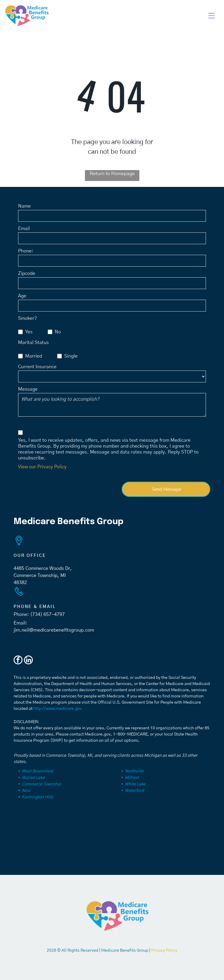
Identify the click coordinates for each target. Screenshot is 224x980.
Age (22, 296)
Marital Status (33, 343)
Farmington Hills (38, 797)
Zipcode (27, 273)
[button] (212, 16)
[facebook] (18, 661)
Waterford (134, 791)
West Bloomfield (37, 771)
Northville (134, 771)
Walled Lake (33, 778)
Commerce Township (41, 784)
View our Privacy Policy (42, 467)
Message (28, 389)
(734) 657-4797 (47, 614)
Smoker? (28, 318)
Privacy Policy (164, 950)
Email (24, 229)
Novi (26, 791)
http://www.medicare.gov (58, 709)
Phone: (26, 251)
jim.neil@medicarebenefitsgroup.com (54, 630)
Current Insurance (37, 367)
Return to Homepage (112, 174)
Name (24, 206)
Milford (132, 778)
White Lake (135, 784)
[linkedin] (28, 661)
